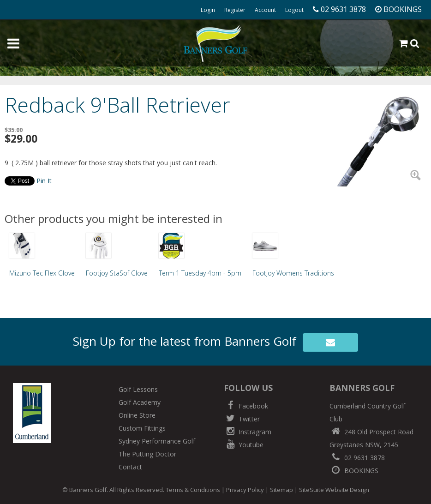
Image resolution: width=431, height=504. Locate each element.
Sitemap (281, 490)
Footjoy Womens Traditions (293, 273)
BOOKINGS (354, 471)
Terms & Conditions (193, 490)
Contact (130, 467)
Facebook (246, 406)
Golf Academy (140, 402)
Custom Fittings (142, 428)
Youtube (244, 445)
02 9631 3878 (357, 458)
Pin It (44, 181)
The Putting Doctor (147, 454)
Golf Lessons (138, 389)
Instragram (248, 432)
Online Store (137, 415)
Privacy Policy (245, 490)
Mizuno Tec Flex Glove (42, 273)
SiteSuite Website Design (334, 490)
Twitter (242, 419)
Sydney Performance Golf (157, 441)
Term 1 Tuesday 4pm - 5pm (200, 273)
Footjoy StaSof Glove (117, 273)
